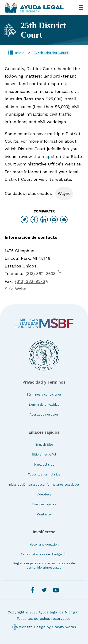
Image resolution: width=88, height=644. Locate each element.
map (48, 156)
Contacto (44, 514)
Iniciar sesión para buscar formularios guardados (44, 485)
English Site (44, 445)
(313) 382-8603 (43, 273)
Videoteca (44, 494)
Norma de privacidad (44, 405)
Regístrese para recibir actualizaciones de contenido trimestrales (44, 565)
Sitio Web (16, 289)
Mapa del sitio (44, 465)
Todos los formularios (44, 474)
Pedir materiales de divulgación (44, 554)
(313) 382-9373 (32, 281)
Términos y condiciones (44, 395)
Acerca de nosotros (44, 414)
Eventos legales (44, 504)
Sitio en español (44, 454)
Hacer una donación (44, 544)
